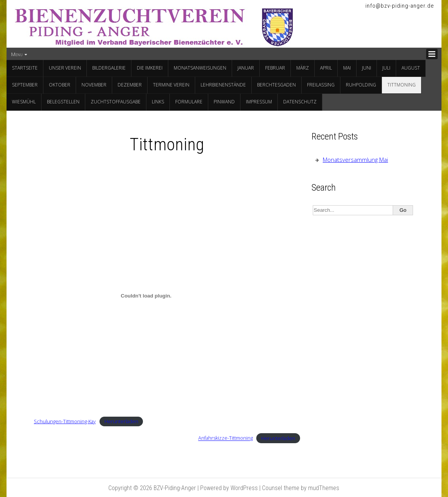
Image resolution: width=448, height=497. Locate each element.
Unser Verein (65, 68)
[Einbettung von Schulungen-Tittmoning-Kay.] (146, 296)
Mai (347, 68)
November (94, 85)
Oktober (60, 85)
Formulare (189, 102)
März (303, 68)
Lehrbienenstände (223, 85)
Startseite (25, 68)
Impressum (259, 102)
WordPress (244, 488)
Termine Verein (171, 85)
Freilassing (321, 85)
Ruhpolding (361, 85)
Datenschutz (300, 102)
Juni (367, 68)
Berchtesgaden (276, 85)
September (25, 85)
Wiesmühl (24, 102)
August (411, 68)
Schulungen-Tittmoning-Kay (65, 421)
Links (158, 102)
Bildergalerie (109, 68)
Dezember (130, 85)
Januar (246, 68)
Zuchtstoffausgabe (116, 102)
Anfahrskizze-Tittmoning (226, 438)
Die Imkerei (150, 68)
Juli (386, 68)
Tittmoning (402, 85)
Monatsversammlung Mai (355, 160)
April (326, 68)
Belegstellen (63, 102)
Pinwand (224, 102)
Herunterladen (121, 421)
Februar (275, 68)
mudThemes (324, 488)
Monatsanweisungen (200, 68)
